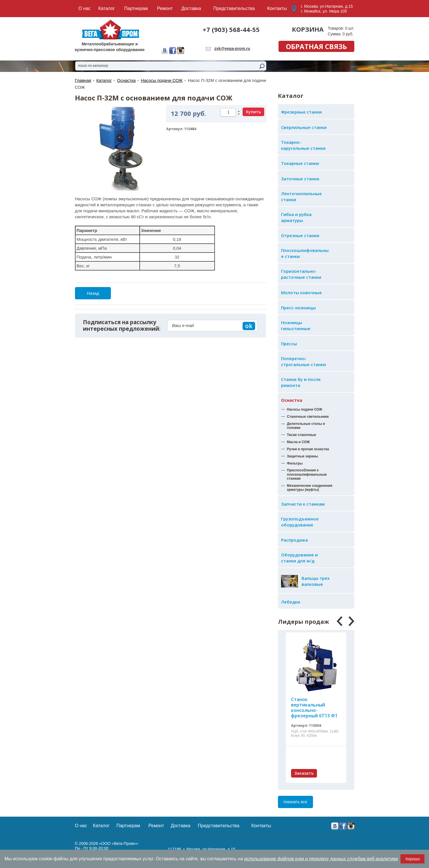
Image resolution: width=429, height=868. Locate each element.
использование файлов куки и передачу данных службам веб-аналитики (321, 859)
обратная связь (316, 46)
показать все (295, 802)
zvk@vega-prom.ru (232, 49)
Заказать (304, 773)
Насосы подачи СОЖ (162, 80)
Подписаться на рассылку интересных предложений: (122, 326)
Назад (93, 293)
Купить (253, 112)
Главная (83, 80)
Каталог (104, 80)
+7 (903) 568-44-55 (231, 29)
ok (249, 326)
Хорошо (412, 859)
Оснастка (292, 400)
